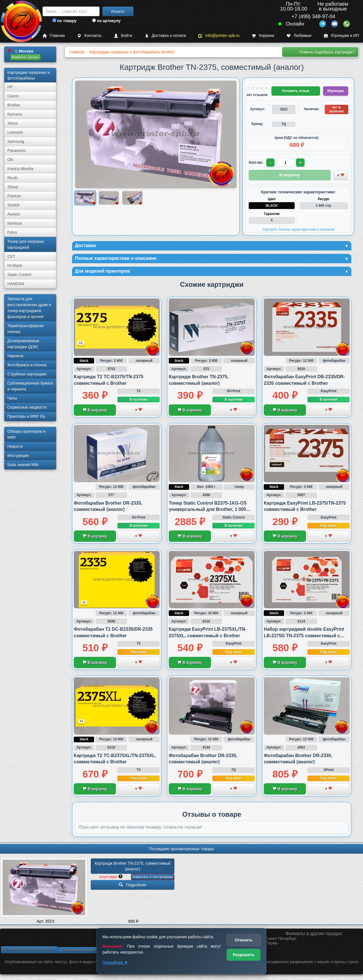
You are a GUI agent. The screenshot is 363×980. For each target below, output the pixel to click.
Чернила (15, 356)
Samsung (16, 141)
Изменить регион (25, 57)
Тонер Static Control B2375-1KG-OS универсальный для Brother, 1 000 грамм (208, 511)
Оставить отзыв (296, 91)
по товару (65, 21)
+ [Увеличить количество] (301, 162)
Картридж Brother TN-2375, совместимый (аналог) (133, 868)
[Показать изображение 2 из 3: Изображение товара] (109, 198)
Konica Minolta (20, 169)
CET (11, 256)
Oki (10, 160)
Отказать (244, 940)
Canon (13, 96)
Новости (15, 446)
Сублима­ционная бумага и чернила (30, 386)
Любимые (299, 36)
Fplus (12, 232)
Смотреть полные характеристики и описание (298, 229)
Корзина (263, 36)
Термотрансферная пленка (25, 329)
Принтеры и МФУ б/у (26, 416)
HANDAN (16, 284)
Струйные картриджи (27, 374)
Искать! (118, 11)
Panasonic (17, 151)
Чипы (12, 398)
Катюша (15, 223)
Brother (14, 105)
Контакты (89, 36)
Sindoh (14, 205)
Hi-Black (15, 266)
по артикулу (106, 21)
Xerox (13, 123)
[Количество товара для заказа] (286, 162)
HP (10, 87)
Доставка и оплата (165, 36)
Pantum (14, 196)
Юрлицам (336, 91)
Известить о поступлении (153, 879)
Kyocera (15, 114)
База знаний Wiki (23, 465)
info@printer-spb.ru (219, 36)
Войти (123, 36)
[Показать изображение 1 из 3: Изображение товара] (85, 198)
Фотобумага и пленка (27, 365)
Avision (14, 214)
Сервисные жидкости (27, 407)
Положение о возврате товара (86, 952)
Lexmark (15, 132)
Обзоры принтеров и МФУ (26, 434)
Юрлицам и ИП (341, 36)
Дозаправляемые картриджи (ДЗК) (23, 344)
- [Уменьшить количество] (271, 162)
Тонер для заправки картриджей (26, 244)
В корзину (95, 412)
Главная (54, 36)
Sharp (13, 187)
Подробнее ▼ (115, 962)
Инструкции (18, 455)
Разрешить (244, 955)
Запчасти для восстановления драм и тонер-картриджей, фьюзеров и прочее (29, 308)
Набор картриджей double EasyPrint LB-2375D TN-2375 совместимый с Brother (304, 637)
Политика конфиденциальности (29, 951)
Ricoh (12, 178)
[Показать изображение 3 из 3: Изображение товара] (132, 198)
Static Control (19, 275)
